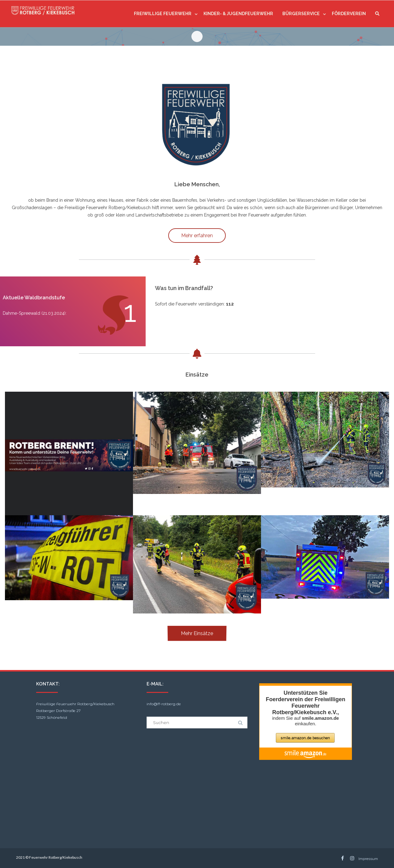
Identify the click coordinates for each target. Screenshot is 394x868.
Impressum (368, 859)
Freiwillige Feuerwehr (163, 14)
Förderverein (349, 14)
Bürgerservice (301, 14)
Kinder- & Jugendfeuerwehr (238, 14)
